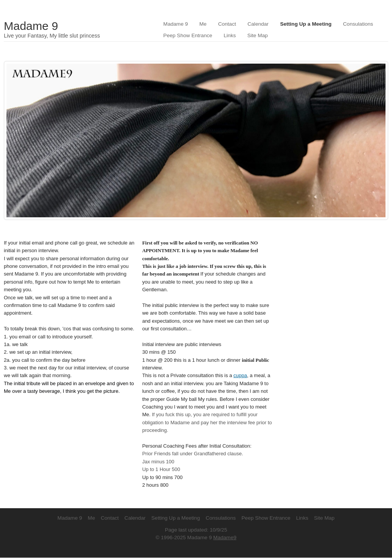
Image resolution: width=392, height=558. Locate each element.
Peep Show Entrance (188, 35)
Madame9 (225, 537)
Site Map (258, 35)
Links (230, 35)
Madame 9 (31, 26)
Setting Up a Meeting (306, 24)
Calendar (258, 24)
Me (203, 24)
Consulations (358, 24)
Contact (227, 24)
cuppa (240, 375)
